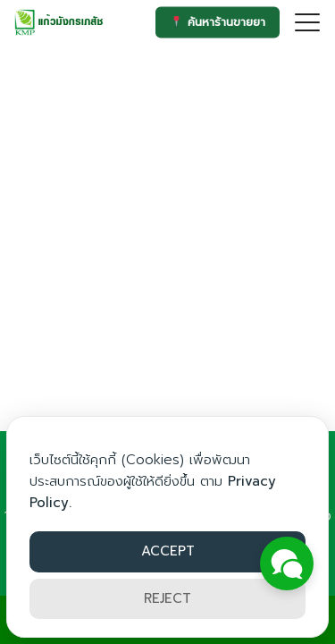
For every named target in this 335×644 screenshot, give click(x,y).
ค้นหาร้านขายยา (218, 22)
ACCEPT (168, 551)
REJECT (167, 598)
